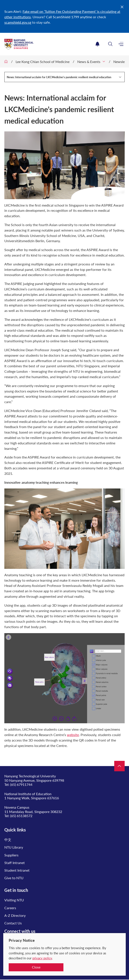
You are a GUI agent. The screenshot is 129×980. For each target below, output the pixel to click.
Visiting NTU (14, 900)
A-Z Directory (15, 915)
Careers (10, 908)
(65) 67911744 (21, 784)
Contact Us (13, 923)
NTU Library (14, 847)
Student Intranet (17, 870)
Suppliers (11, 855)
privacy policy (42, 958)
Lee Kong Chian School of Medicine (43, 62)
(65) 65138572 (21, 816)
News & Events (89, 62)
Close (36, 967)
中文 (8, 840)
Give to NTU (14, 878)
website (73, 735)
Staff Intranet (15, 863)
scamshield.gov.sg (18, 22)
